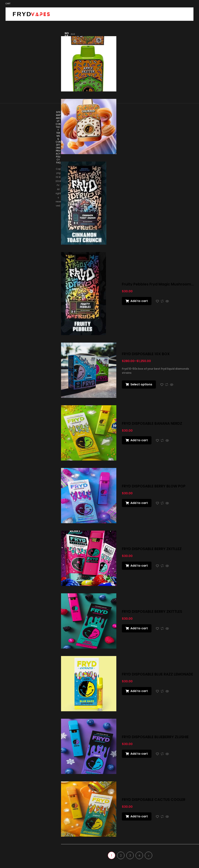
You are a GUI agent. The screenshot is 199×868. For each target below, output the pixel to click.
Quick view (167, 301)
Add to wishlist (157, 301)
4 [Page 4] (139, 855)
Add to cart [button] (139, 301)
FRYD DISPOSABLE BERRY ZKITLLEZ (152, 549)
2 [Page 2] (121, 855)
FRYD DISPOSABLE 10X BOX (146, 354)
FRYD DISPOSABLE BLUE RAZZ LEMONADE (157, 674)
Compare (162, 301)
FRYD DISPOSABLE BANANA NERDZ (152, 423)
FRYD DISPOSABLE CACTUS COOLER (154, 800)
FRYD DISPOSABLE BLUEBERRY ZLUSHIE (155, 737)
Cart (8, 4)
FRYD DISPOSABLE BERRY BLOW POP (154, 486)
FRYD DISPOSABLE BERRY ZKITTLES (152, 611)
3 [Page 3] (130, 855)
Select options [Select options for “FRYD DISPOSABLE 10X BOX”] (141, 384)
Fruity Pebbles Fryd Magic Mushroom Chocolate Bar (156, 284)
